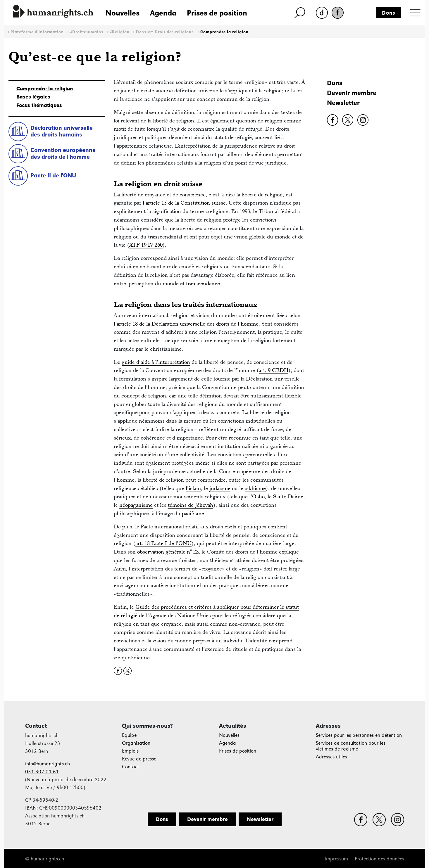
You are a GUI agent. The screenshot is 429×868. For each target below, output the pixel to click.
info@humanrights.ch (48, 764)
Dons (389, 13)
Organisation (136, 743)
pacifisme (193, 513)
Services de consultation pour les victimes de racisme (351, 746)
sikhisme (255, 488)
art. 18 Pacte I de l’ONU (163, 543)
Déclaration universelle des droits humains (62, 131)
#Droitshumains (87, 32)
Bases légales (33, 97)
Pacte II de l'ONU (53, 175)
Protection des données (379, 859)
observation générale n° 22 (168, 552)
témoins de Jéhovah (191, 505)
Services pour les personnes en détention (359, 735)
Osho (258, 496)
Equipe (129, 735)
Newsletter (343, 103)
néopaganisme (136, 505)
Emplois (130, 751)
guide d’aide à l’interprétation (156, 362)
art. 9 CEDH (274, 370)
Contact (131, 767)
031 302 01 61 (42, 772)
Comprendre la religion (224, 32)
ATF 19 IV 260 (146, 245)
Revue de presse (139, 759)
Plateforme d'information (37, 32)
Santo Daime (288, 496)
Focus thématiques (39, 105)
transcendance (203, 283)
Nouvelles (123, 13)
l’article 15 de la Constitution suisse (184, 203)
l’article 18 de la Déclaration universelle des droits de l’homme (186, 324)
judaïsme (220, 488)
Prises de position (217, 13)
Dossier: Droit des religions (165, 32)
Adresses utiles (331, 757)
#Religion (120, 32)
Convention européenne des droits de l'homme (63, 153)
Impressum (336, 859)
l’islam (193, 488)
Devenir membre (352, 93)
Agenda (163, 13)
